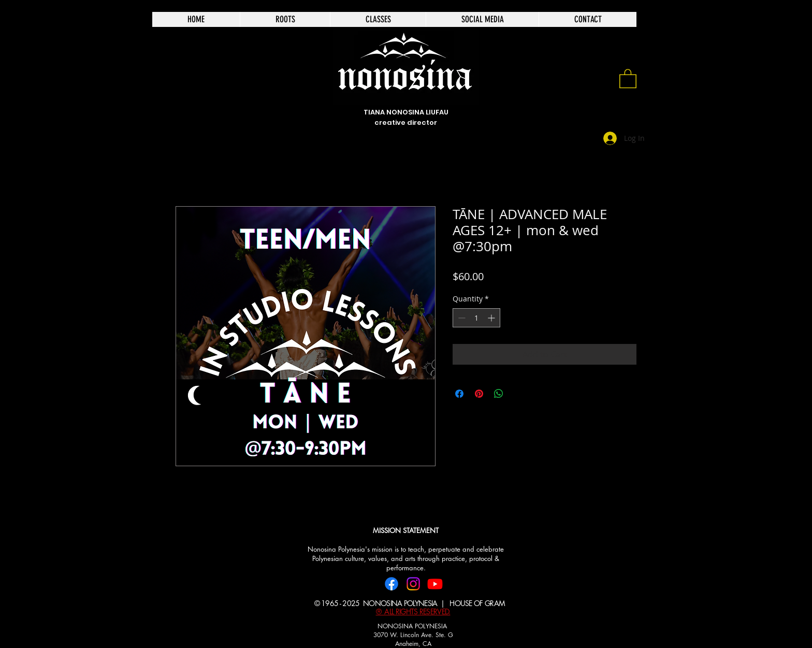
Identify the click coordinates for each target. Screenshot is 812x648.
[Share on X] (518, 394)
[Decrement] (461, 318)
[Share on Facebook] (459, 394)
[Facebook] (392, 584)
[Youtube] (435, 584)
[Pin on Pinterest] (479, 394)
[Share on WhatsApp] (499, 394)
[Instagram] (413, 584)
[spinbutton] (476, 318)
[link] (628, 78)
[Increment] (492, 318)
